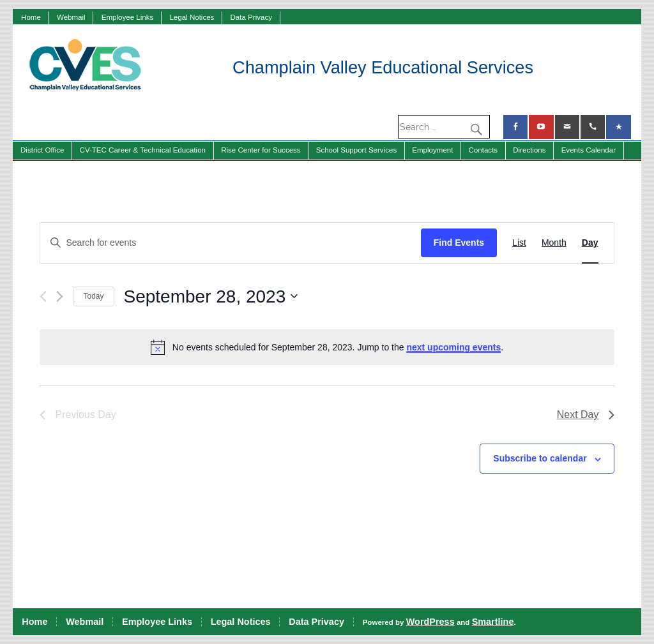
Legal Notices (192, 17)
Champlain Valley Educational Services (383, 67)
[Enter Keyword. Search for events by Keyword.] (230, 243)
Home (31, 17)
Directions (529, 150)
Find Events (459, 243)
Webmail (71, 17)
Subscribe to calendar (540, 458)
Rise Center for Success (261, 150)
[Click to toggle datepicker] (211, 297)
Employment (432, 150)
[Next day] (60, 296)
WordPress (430, 622)
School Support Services (356, 150)
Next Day (586, 415)
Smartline (493, 622)
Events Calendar (589, 150)
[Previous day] (43, 296)
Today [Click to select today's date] (93, 296)
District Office (42, 150)
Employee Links (128, 17)
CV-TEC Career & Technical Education (143, 150)
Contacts (483, 150)
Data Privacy (251, 17)
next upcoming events (453, 347)
